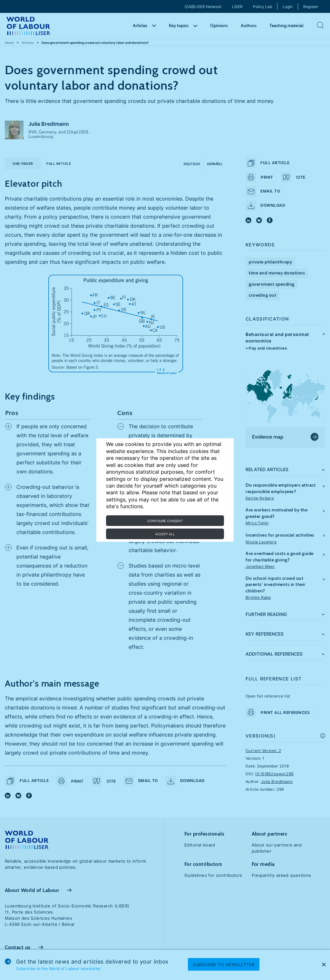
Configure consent (165, 521)
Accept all (165, 534)
